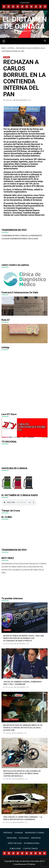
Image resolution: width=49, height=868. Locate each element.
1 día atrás (8, 733)
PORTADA (8, 833)
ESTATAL (7, 57)
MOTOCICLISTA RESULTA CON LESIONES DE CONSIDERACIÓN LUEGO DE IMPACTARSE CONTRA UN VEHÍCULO (22, 774)
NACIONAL (7, 676)
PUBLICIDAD (15, 848)
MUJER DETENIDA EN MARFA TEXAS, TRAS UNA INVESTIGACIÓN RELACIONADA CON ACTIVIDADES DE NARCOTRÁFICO (24, 638)
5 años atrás (9, 100)
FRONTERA (7, 630)
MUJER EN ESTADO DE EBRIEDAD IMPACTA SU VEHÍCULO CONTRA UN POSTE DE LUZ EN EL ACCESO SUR (23, 728)
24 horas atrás (9, 687)
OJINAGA (7, 720)
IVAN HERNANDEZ (21, 100)
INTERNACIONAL (32, 843)
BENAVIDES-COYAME (35, 833)
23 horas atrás (9, 644)
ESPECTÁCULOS (15, 843)
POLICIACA (15, 720)
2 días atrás (9, 779)
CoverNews (18, 864)
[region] (25, 279)
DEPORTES (36, 838)
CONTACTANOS (30, 848)
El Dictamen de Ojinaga (25, 23)
